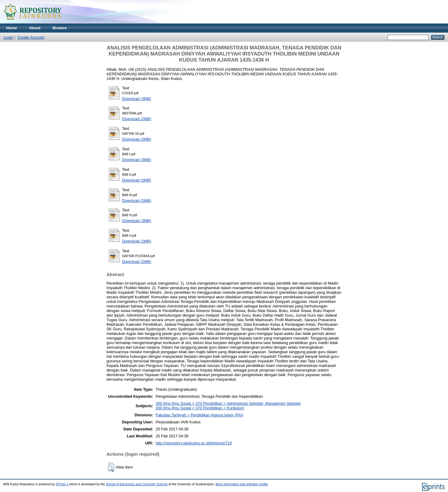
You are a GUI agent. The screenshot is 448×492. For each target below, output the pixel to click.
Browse (60, 28)
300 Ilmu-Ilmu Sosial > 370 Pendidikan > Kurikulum (200, 408)
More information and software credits (242, 484)
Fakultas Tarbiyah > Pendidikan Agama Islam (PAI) (199, 415)
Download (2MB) (137, 119)
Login (8, 37)
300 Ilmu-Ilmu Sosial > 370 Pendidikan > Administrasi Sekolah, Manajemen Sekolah (228, 403)
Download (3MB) (137, 99)
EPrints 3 (62, 484)
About (35, 28)
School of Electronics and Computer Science (137, 484)
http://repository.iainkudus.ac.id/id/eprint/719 (194, 443)
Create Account (31, 37)
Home (12, 28)
